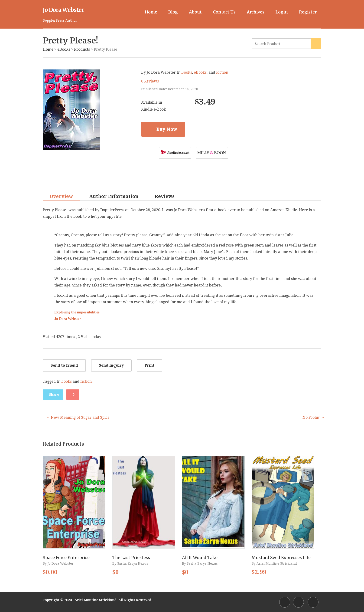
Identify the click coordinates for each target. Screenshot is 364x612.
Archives (256, 12)
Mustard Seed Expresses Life (281, 558)
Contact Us (224, 12)
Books (187, 72)
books (67, 381)
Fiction (222, 72)
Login (282, 12)
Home (151, 12)
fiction (86, 381)
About (195, 12)
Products (82, 49)
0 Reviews (150, 81)
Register (308, 12)
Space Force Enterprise (66, 558)
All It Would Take (200, 558)
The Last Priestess (131, 558)
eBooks (64, 49)
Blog (173, 12)
